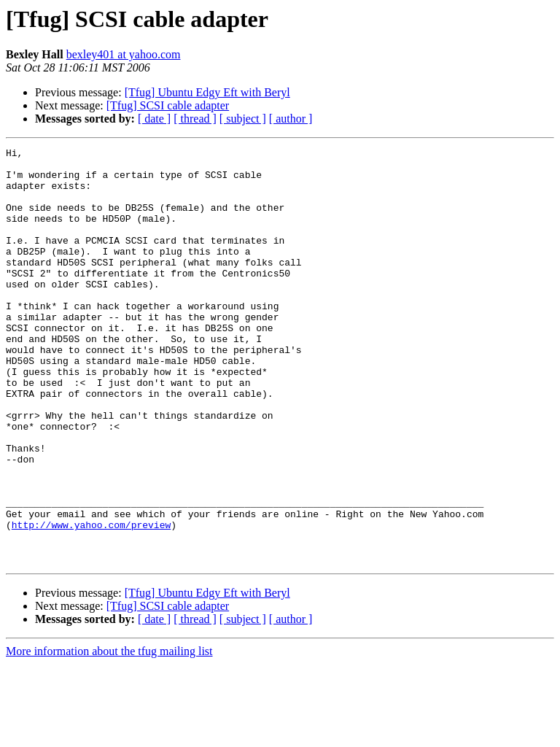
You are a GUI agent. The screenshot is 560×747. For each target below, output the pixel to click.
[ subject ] (243, 119)
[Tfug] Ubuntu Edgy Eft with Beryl (207, 92)
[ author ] (291, 119)
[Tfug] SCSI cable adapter (168, 105)
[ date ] (154, 119)
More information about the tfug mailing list (109, 734)
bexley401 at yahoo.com (124, 54)
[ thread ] (195, 119)
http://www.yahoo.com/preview (91, 601)
